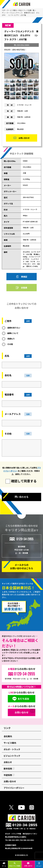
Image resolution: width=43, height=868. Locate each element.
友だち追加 (23, 699)
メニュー (39, 864)
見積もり (11, 339)
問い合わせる (22, 497)
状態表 (24, 288)
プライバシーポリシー (14, 788)
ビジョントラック (12, 756)
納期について (13, 333)
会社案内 (8, 736)
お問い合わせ (28, 864)
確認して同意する (24, 481)
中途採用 (9, 775)
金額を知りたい (14, 328)
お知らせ (8, 762)
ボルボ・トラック (12, 749)
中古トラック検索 (15, 864)
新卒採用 (9, 769)
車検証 (24, 277)
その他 (10, 344)
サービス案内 (12, 10)
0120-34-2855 (25, 539)
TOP (3, 10)
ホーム (4, 864)
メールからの (22, 567)
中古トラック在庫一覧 (26, 10)
